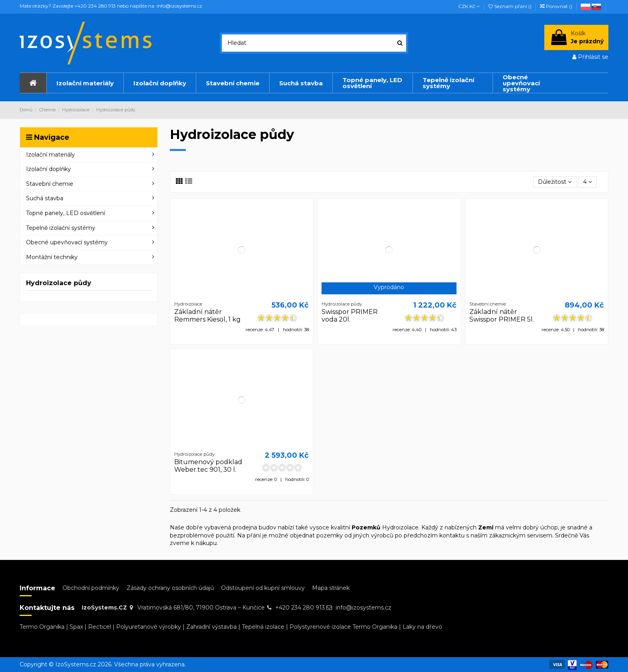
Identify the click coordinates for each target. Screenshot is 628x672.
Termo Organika (42, 627)
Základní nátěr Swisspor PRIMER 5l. (502, 316)
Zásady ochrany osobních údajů (170, 588)
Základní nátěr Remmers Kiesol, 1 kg (207, 316)
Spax (76, 627)
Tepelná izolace (263, 627)
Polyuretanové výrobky (149, 627)
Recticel (100, 627)
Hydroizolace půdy (59, 283)
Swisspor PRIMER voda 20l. (350, 316)
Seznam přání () (510, 6)
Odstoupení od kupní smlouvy (263, 588)
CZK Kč (469, 6)
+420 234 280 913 (300, 608)
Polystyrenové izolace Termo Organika (343, 627)
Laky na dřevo (422, 627)
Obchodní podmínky (91, 588)
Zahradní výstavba (211, 627)
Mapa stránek (331, 588)
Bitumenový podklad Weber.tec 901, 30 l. (208, 466)
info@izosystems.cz (363, 608)
